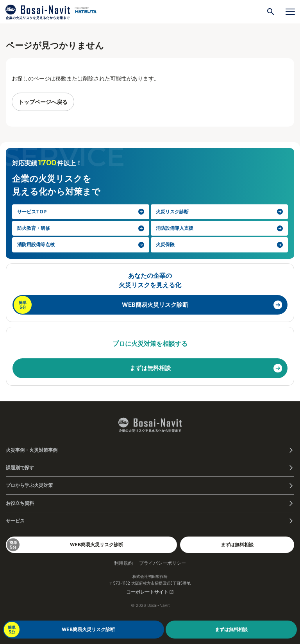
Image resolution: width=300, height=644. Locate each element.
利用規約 (123, 563)
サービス (15, 521)
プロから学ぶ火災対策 (29, 485)
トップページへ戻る (43, 102)
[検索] (271, 12)
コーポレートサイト (150, 592)
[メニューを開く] (290, 12)
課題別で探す (20, 468)
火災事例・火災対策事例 (32, 450)
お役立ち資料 (20, 503)
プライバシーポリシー (162, 563)
